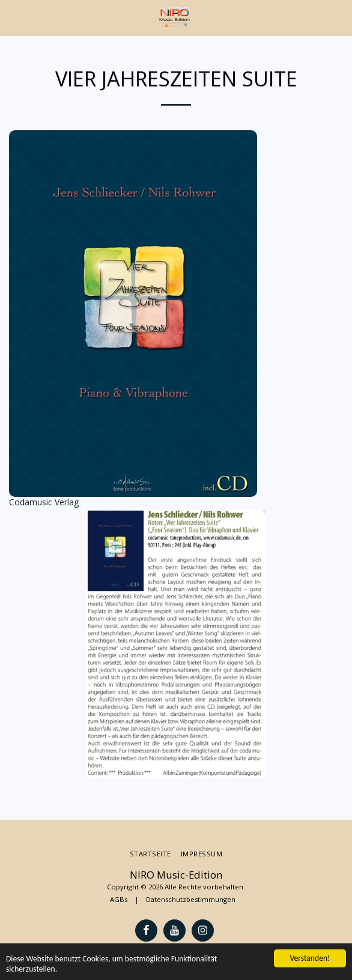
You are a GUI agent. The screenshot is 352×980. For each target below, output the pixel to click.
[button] (13, 17)
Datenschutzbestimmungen (191, 899)
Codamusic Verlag (44, 502)
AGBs (119, 899)
